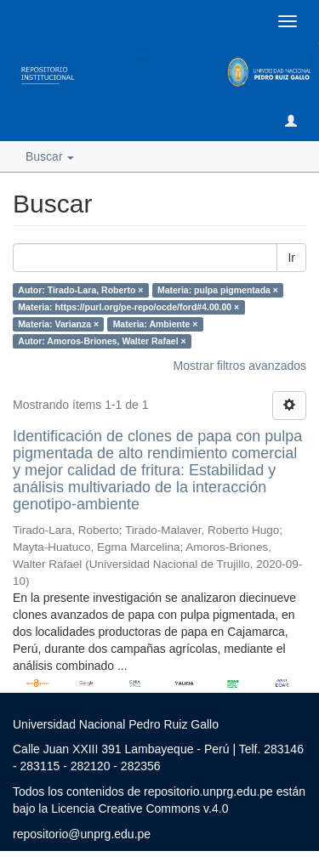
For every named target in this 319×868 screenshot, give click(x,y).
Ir (291, 258)
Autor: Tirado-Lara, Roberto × (80, 290)
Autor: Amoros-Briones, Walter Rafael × (102, 341)
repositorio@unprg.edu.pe (82, 834)
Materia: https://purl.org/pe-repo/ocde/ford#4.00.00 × (128, 307)
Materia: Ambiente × (156, 324)
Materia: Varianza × (58, 324)
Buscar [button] (50, 156)
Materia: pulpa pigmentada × (218, 290)
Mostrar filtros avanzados (240, 366)
